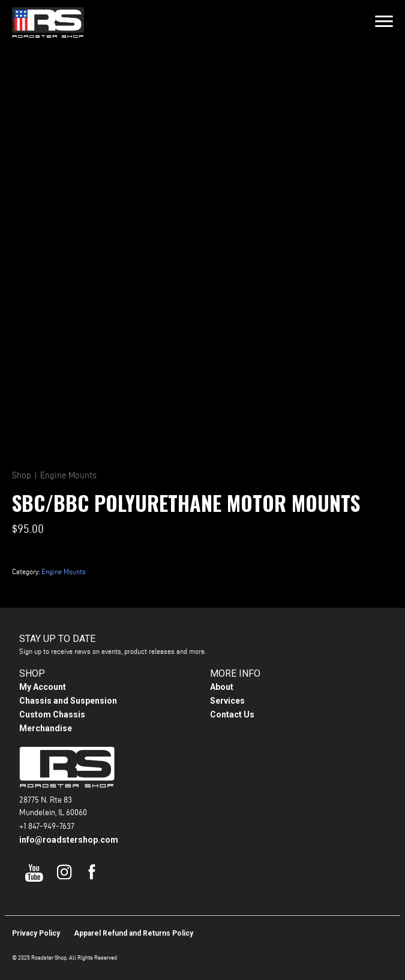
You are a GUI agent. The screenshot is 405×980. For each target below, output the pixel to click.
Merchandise (46, 728)
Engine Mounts (68, 475)
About (222, 687)
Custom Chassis (52, 714)
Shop (22, 475)
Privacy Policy (36, 933)
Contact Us (232, 714)
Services (227, 701)
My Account (43, 687)
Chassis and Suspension (68, 701)
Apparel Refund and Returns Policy (133, 933)
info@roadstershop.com (69, 840)
